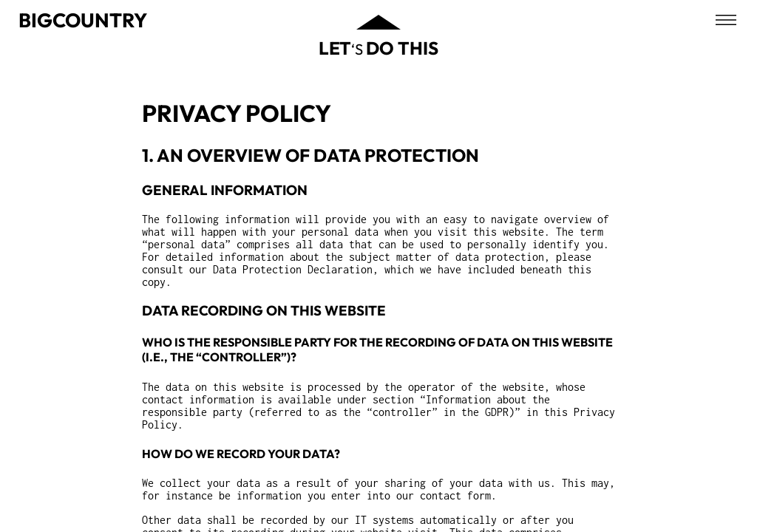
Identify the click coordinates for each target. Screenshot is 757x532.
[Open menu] (726, 20)
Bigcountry (83, 20)
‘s (378, 48)
